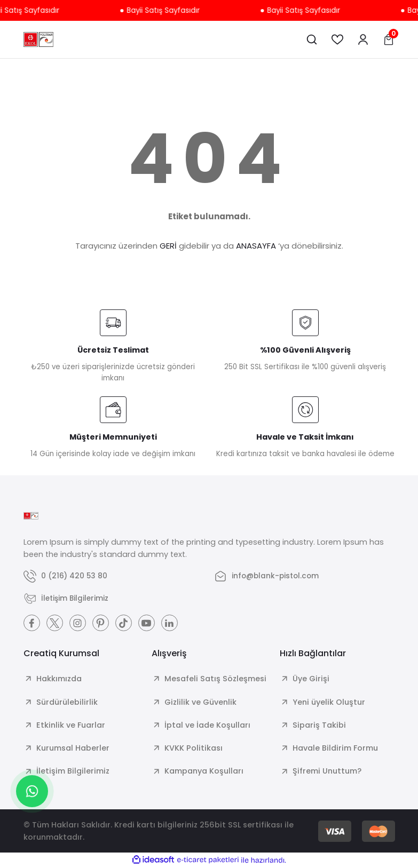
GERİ (168, 246)
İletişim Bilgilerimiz (73, 771)
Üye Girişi (311, 679)
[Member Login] (363, 39)
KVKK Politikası (194, 748)
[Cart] (389, 39)
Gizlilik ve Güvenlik (200, 703)
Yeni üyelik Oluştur (329, 703)
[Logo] (38, 39)
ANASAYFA (256, 246)
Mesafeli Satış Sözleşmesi (215, 679)
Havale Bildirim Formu (335, 748)
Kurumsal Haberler (73, 748)
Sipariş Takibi (319, 726)
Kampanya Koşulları (204, 771)
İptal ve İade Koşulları (207, 726)
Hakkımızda (59, 679)
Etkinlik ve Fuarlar (71, 726)
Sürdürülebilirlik (67, 703)
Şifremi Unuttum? (327, 771)
